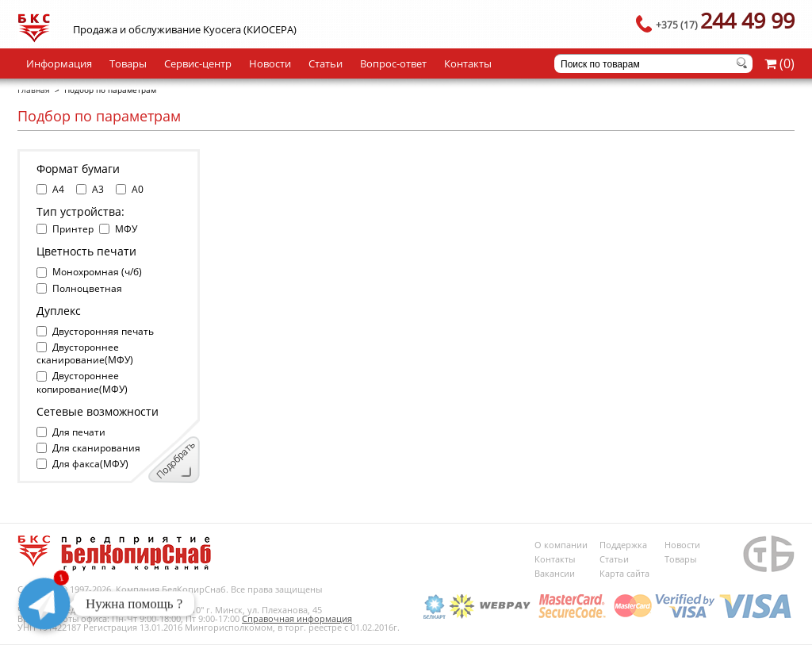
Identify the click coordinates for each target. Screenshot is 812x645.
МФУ (126, 229)
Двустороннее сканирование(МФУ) (85, 353)
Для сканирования (96, 448)
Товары (128, 63)
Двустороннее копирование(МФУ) (82, 382)
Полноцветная (87, 288)
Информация (59, 63)
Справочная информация (297, 618)
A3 (98, 189)
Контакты (468, 63)
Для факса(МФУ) (90, 464)
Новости (270, 63)
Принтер (73, 229)
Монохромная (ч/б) (97, 272)
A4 (58, 189)
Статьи (326, 63)
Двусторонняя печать (103, 331)
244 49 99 (725, 20)
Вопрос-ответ (393, 63)
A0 (138, 189)
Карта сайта (624, 573)
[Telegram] (44, 604)
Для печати (79, 432)
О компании (561, 545)
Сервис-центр (198, 63)
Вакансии (555, 573)
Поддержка (623, 545)
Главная (34, 90)
